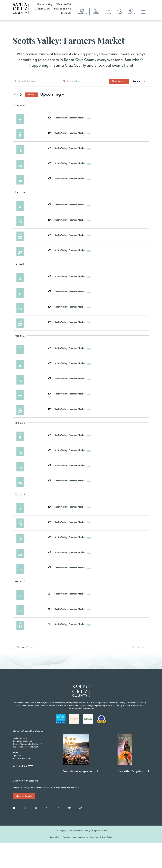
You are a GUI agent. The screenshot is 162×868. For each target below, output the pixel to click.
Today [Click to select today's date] (31, 95)
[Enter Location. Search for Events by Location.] (85, 81)
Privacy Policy (106, 837)
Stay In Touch (24, 796)
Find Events (119, 81)
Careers (66, 837)
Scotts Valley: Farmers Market (70, 118)
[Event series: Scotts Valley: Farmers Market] (50, 118)
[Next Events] (21, 95)
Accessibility (55, 837)
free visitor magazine (81, 771)
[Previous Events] (15, 95)
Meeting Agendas (80, 837)
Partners (94, 837)
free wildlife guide (133, 771)
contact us (23, 766)
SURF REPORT (82, 14)
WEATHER (108, 14)
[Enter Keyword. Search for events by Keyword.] (37, 81)
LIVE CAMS (96, 14)
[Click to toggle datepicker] (52, 95)
